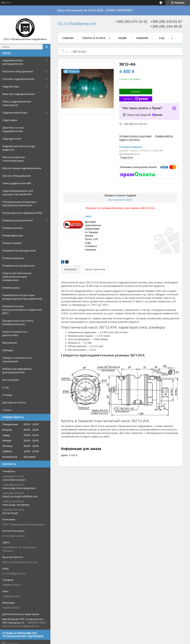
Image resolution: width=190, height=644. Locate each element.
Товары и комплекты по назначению (17, 359)
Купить (136, 91)
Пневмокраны (11, 288)
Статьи (7, 410)
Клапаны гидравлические (18, 79)
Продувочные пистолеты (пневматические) (18, 322)
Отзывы (7, 395)
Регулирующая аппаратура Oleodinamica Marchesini (19, 204)
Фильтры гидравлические (19, 94)
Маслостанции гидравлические (22, 168)
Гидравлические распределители (13, 62)
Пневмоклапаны (13, 228)
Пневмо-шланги (12, 243)
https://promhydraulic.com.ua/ (20, 562)
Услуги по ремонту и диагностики (15, 333)
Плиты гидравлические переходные (17, 103)
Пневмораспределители (18, 220)
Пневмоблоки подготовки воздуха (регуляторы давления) (22, 297)
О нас (6, 387)
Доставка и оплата (14, 402)
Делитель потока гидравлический (13, 129)
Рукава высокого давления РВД (22, 213)
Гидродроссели (12, 139)
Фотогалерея (11, 380)
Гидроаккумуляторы (15, 112)
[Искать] (47, 47)
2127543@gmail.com (14, 573)
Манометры (10, 343)
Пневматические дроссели (19, 250)
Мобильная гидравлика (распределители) (17, 371)
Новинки (142, 38)
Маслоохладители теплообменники (14, 159)
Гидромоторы (11, 86)
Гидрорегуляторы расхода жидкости (19, 148)
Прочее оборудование (17, 176)
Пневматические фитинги (18, 266)
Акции (122, 38)
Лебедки (8, 350)
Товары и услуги (93, 38)
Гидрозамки (10, 120)
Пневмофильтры (13, 235)
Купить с (136, 99)
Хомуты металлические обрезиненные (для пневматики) (17, 277)
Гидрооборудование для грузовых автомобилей (18, 193)
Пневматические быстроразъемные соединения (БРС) (22, 310)
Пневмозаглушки (13, 258)
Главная (68, 38)
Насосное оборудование (18, 71)
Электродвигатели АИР (17, 183)
